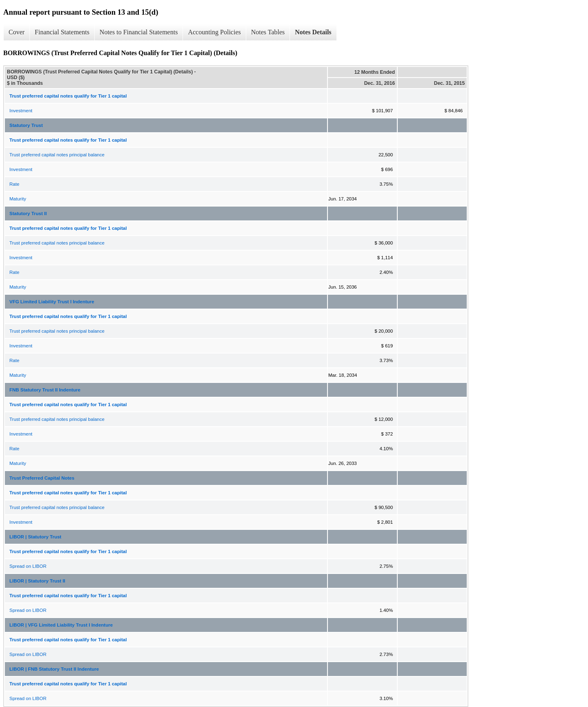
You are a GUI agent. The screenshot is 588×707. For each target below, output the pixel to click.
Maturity (18, 199)
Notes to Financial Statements (139, 32)
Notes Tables (268, 32)
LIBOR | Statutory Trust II (37, 581)
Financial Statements (62, 32)
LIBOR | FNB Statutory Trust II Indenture (54, 669)
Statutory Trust (26, 125)
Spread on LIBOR (28, 566)
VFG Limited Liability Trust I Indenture (52, 302)
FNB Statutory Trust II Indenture (45, 390)
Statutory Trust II (28, 213)
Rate (14, 184)
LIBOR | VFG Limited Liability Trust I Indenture (61, 625)
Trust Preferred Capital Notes (42, 478)
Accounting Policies (214, 32)
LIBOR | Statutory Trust (35, 537)
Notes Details (313, 32)
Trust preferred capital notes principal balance (57, 155)
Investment (21, 111)
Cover (17, 32)
